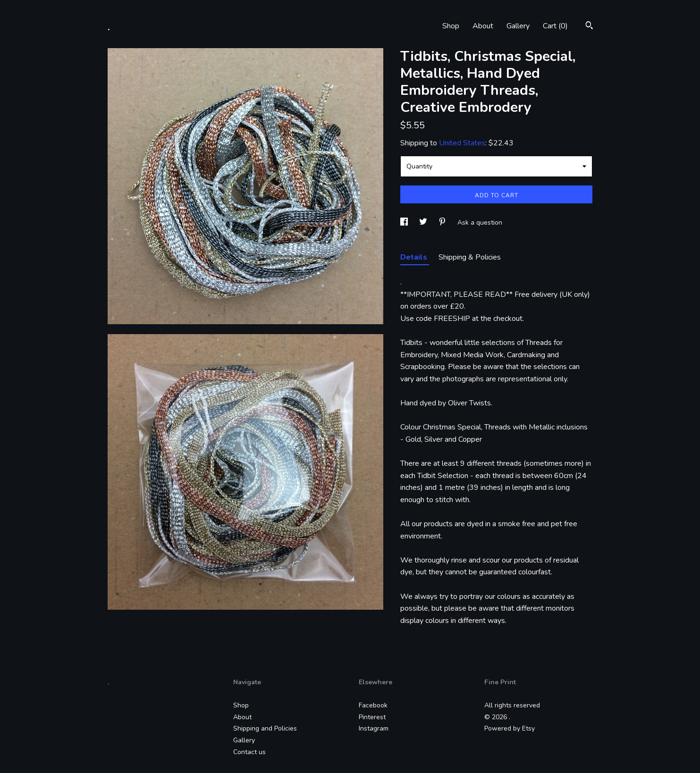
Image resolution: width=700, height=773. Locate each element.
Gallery (518, 26)
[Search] (589, 27)
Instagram (374, 728)
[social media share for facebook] (405, 223)
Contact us (249, 752)
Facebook (373, 705)
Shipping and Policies (265, 728)
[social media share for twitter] (424, 223)
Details (415, 257)
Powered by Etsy (510, 728)
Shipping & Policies (470, 257)
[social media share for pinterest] (443, 223)
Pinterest (372, 717)
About (483, 26)
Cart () (555, 26)
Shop (451, 26)
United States (462, 143)
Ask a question (480, 223)
